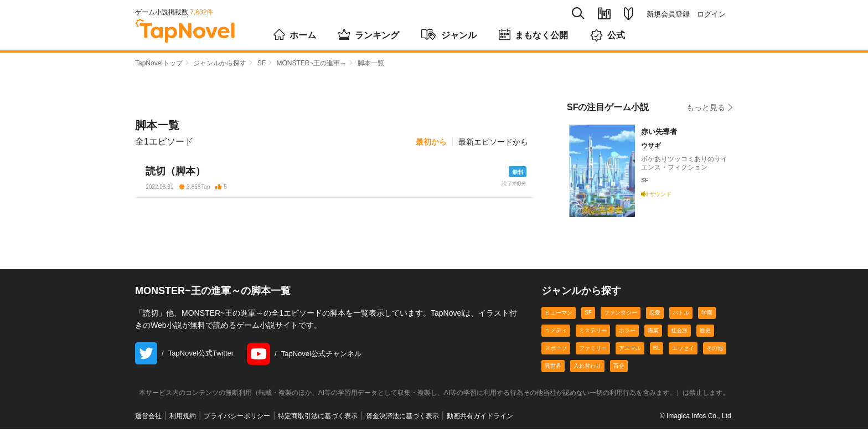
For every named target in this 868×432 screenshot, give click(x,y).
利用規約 (183, 419)
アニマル (630, 351)
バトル (681, 315)
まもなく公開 (533, 34)
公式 (608, 35)
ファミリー (593, 351)
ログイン (711, 14)
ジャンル (449, 34)
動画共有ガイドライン (480, 419)
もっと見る (710, 107)
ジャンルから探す (220, 63)
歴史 (705, 333)
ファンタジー (621, 315)
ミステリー (593, 333)
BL (657, 351)
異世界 (553, 369)
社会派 (679, 333)
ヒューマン (559, 315)
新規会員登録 (668, 14)
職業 (653, 333)
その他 (715, 351)
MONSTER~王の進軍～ (311, 63)
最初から (431, 142)
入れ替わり (587, 369)
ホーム (295, 34)
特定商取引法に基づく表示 (318, 419)
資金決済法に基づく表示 (402, 419)
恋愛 (655, 315)
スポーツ (556, 351)
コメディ (556, 333)
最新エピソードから (493, 142)
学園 (707, 315)
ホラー (627, 333)
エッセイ (683, 351)
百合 (619, 369)
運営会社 (148, 419)
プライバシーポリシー (237, 419)
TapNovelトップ (159, 63)
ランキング (369, 34)
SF (262, 63)
